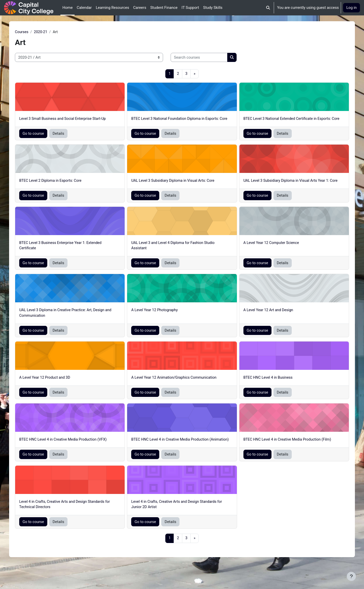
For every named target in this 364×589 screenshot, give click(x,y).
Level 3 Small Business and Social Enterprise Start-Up (76, 119)
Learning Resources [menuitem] (112, 8)
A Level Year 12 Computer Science (268, 255)
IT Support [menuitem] (190, 8)
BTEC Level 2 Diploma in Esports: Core (63, 187)
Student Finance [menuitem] (164, 8)
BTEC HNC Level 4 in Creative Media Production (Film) (285, 453)
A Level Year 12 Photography (159, 323)
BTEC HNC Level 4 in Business (265, 391)
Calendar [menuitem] (84, 8)
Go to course (45, 140)
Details (70, 140)
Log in (351, 8)
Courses (33, 32)
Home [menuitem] (67, 8)
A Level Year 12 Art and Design (265, 323)
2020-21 (53, 32)
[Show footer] (351, 576)
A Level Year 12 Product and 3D (57, 391)
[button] (268, 8)
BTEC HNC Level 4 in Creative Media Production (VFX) (76, 453)
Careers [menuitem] (140, 8)
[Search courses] (211, 58)
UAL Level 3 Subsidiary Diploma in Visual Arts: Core (178, 187)
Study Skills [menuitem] (213, 8)
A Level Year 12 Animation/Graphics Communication (179, 391)
